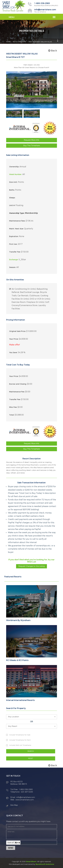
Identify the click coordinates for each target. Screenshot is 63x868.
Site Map (14, 805)
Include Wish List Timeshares (20, 745)
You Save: (13, 353)
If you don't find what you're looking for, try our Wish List (31, 561)
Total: (12, 415)
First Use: (13, 244)
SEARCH (31, 751)
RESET (31, 758)
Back (53, 51)
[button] (32, 717)
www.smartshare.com (24, 800)
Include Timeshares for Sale (20, 735)
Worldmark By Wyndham (18, 620)
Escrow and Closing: (18, 384)
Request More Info (31, 140)
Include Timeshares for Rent (20, 740)
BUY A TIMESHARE (20, 42)
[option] (14, 114)
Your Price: (14, 339)
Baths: (12, 190)
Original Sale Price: (17, 331)
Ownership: (14, 167)
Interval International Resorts (20, 700)
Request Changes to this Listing (31, 566)
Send (11, 848)
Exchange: (14, 260)
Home (8, 42)
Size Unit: (13, 182)
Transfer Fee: (15, 252)
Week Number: (16, 174)
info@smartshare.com (45, 10)
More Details (32, 601)
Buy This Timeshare (32, 146)
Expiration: (14, 236)
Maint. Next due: (16, 229)
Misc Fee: (13, 407)
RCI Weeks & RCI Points (17, 660)
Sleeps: (12, 198)
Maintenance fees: (17, 221)
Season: (13, 267)
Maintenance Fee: (17, 392)
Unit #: (12, 205)
